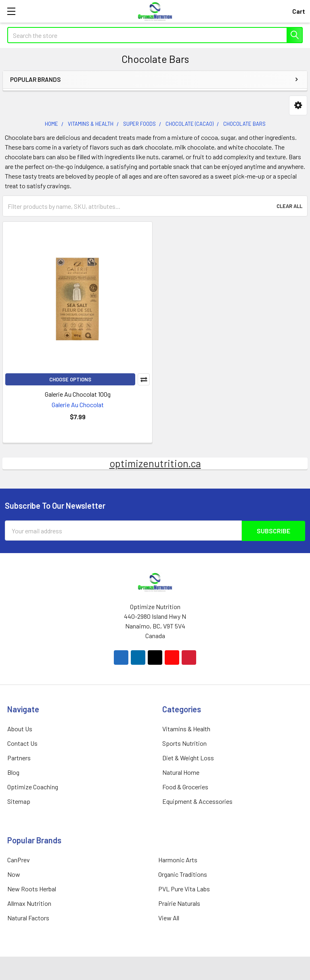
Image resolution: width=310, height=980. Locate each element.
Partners (19, 757)
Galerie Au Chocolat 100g (78, 394)
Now (14, 874)
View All (169, 917)
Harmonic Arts (178, 859)
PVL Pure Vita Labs (184, 888)
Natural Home (181, 772)
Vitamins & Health (186, 728)
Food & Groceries (185, 786)
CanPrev (19, 859)
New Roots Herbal (32, 888)
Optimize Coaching (33, 786)
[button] (298, 105)
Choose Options (70, 379)
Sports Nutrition (184, 743)
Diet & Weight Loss (188, 757)
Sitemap (19, 801)
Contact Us (22, 743)
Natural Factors (28, 917)
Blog (13, 772)
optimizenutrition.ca (155, 463)
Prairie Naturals (179, 903)
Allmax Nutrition (29, 903)
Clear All (289, 206)
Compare (144, 379)
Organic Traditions (183, 874)
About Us (20, 728)
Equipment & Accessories (197, 801)
